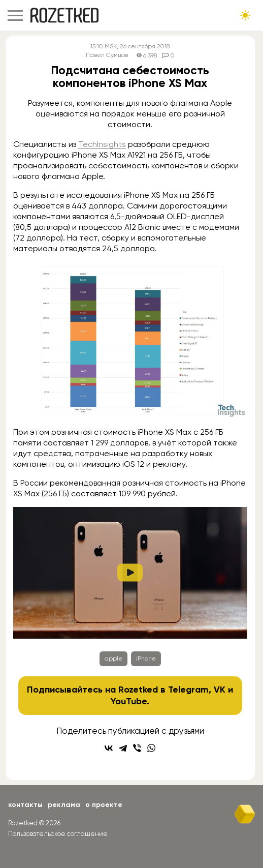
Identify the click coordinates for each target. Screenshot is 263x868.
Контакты (25, 805)
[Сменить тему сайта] (245, 15)
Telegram (188, 690)
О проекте (104, 805)
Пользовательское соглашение (58, 834)
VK (220, 690)
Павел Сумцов (107, 55)
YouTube (129, 701)
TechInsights (102, 144)
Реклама (64, 805)
